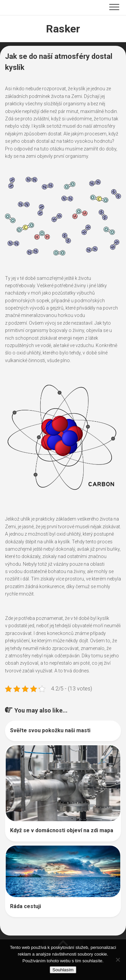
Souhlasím (63, 970)
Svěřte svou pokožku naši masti (50, 730)
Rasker (63, 29)
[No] (118, 960)
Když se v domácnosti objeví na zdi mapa (62, 830)
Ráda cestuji (26, 906)
